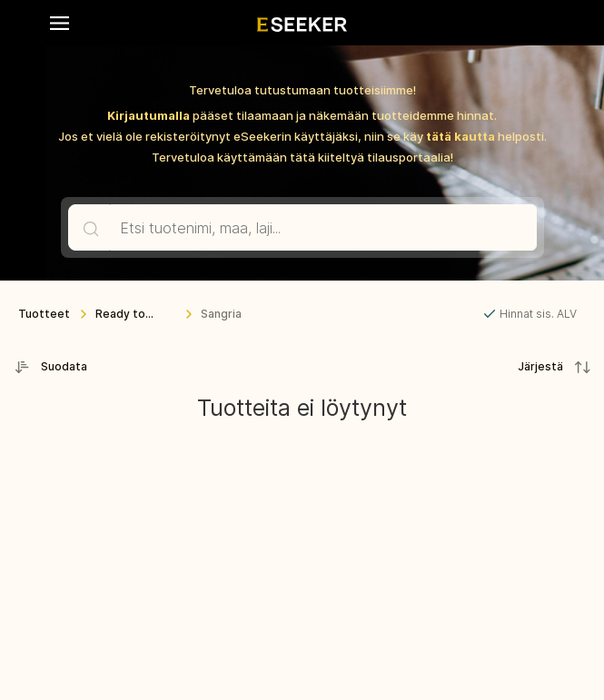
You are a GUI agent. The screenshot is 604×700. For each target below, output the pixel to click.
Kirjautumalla (149, 115)
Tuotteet (44, 314)
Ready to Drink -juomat (133, 318)
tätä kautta (460, 136)
